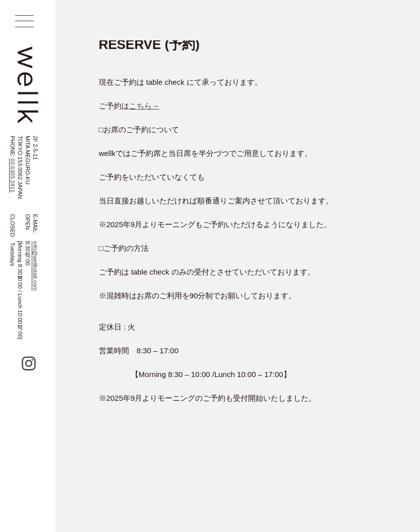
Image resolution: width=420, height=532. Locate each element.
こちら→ (144, 106)
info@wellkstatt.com (35, 266)
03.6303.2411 (13, 175)
